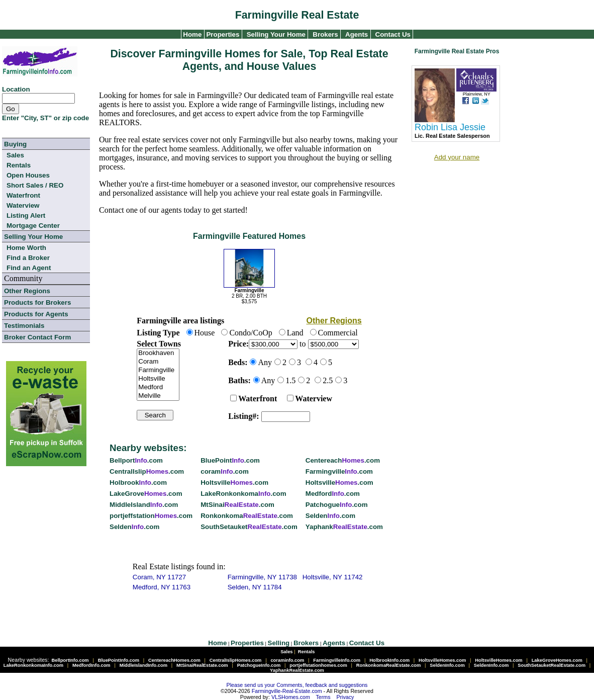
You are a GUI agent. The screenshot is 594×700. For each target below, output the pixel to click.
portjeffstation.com (151, 516)
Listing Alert (26, 215)
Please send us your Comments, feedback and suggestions (297, 685)
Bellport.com (136, 460)
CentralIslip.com (147, 471)
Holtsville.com (234, 483)
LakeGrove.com (146, 494)
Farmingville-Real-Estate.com (287, 691)
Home (192, 34)
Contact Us (393, 34)
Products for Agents (36, 314)
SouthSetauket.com (249, 527)
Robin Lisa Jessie (450, 127)
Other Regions (27, 291)
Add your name (457, 157)
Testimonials (24, 326)
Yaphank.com (344, 527)
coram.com (225, 471)
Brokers (325, 34)
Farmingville (158, 370)
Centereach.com (343, 460)
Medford (158, 387)
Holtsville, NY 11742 (333, 577)
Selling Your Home (276, 34)
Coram (158, 362)
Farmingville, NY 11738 (262, 577)
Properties (222, 34)
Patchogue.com (337, 505)
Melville (158, 396)
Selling (279, 643)
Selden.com (330, 516)
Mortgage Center (33, 226)
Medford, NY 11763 (162, 587)
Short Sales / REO (35, 185)
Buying (15, 144)
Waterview (23, 205)
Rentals (19, 165)
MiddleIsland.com (144, 505)
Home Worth (26, 248)
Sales (15, 155)
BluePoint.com (230, 460)
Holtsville (158, 379)
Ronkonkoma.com (247, 516)
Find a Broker (28, 258)
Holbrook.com (138, 483)
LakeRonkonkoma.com (243, 494)
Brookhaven (158, 353)
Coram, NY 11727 (159, 577)
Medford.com (333, 494)
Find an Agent (29, 268)
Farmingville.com (339, 471)
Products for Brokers (37, 302)
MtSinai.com (237, 505)
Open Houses (28, 175)
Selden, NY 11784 (255, 587)
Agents (357, 34)
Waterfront (23, 195)
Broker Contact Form (37, 337)
